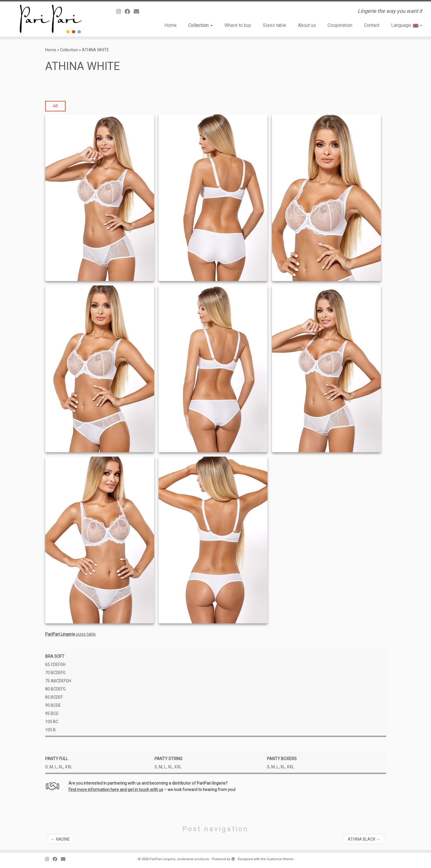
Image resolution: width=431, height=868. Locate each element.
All (55, 106)
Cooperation (340, 25)
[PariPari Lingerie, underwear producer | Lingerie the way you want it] (50, 19)
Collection (200, 25)
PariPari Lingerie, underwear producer (179, 859)
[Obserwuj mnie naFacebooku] (129, 12)
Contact (372, 25)
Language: (407, 25)
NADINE (60, 839)
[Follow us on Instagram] (120, 12)
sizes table (71, 634)
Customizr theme (280, 859)
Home (170, 25)
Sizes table (275, 25)
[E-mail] (138, 12)
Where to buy (238, 25)
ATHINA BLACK (364, 839)
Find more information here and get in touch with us (116, 790)
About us (307, 25)
